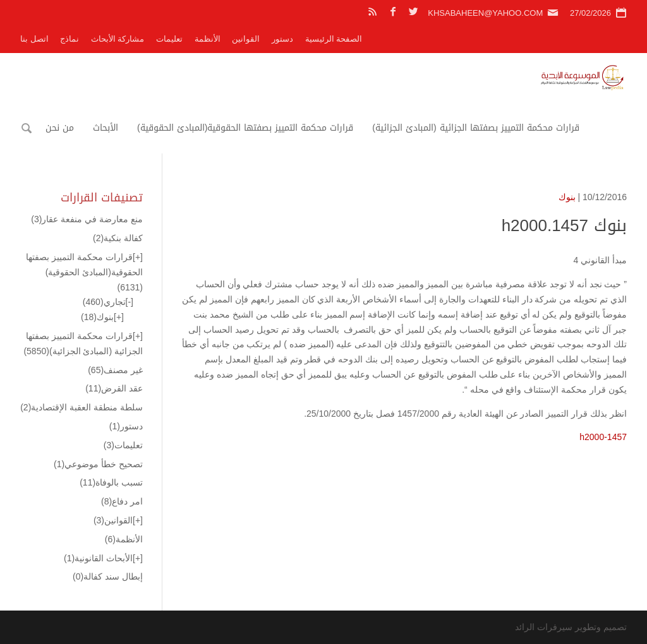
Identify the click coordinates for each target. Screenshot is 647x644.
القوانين (246, 39)
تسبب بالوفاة (111, 482)
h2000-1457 (603, 437)
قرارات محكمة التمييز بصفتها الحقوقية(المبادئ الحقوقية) (245, 128)
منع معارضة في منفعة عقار (87, 219)
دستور (282, 39)
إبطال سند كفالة (108, 576)
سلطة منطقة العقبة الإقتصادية (82, 407)
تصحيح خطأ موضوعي (98, 464)
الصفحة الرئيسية (334, 39)
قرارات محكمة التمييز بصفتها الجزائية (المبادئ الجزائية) (475, 128)
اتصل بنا (34, 39)
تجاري (104, 302)
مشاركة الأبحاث (118, 39)
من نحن (60, 128)
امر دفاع (122, 501)
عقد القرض (114, 388)
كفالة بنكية (118, 238)
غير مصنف (115, 370)
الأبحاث (106, 128)
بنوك (567, 197)
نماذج (70, 39)
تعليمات (169, 39)
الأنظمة (208, 39)
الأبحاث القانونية (98, 558)
